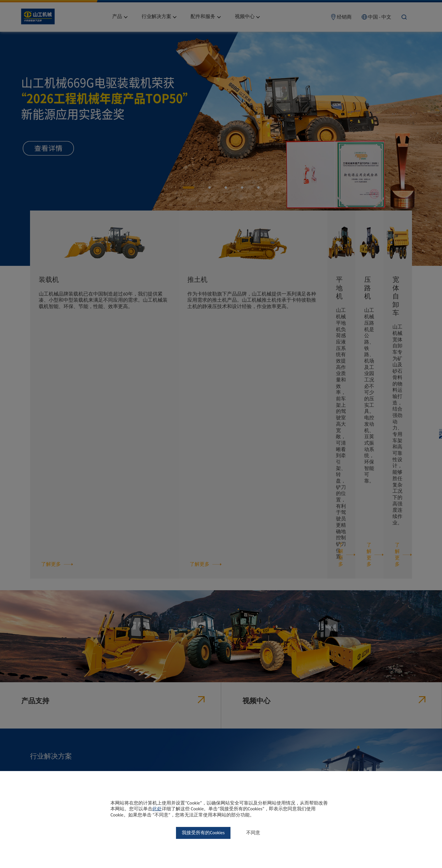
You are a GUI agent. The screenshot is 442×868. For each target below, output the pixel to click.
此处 (157, 809)
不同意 (253, 833)
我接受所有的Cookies (203, 833)
